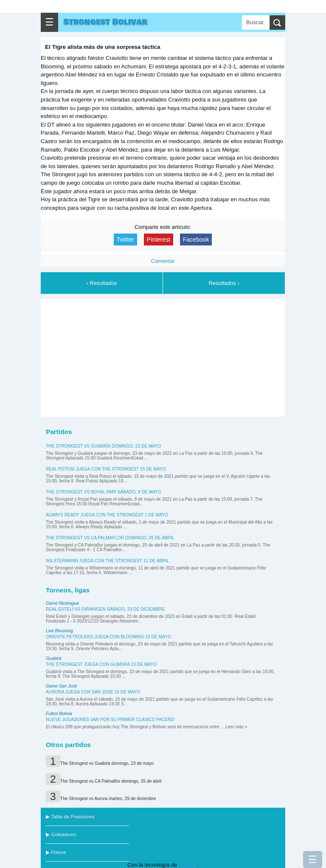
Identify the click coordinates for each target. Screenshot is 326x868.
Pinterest (159, 240)
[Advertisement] (163, 356)
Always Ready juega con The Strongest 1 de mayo (107, 515)
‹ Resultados (102, 283)
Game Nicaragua (62, 603)
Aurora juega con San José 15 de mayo (93, 692)
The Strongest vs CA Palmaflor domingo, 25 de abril (110, 538)
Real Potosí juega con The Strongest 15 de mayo (106, 469)
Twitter (125, 240)
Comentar (163, 261)
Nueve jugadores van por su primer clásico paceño (110, 720)
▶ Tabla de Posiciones (70, 817)
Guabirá (53, 658)
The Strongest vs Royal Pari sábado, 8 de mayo (104, 492)
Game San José (61, 686)
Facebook (196, 240)
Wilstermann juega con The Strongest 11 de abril (107, 561)
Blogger (188, 865)
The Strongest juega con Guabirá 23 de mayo (101, 664)
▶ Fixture (56, 852)
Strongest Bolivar (105, 22)
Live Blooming (59, 631)
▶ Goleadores (61, 834)
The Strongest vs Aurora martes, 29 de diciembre (108, 799)
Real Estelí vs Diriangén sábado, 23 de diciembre (105, 609)
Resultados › (224, 283)
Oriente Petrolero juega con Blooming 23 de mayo (108, 637)
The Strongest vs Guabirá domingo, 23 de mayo (103, 446)
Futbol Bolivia (59, 714)
